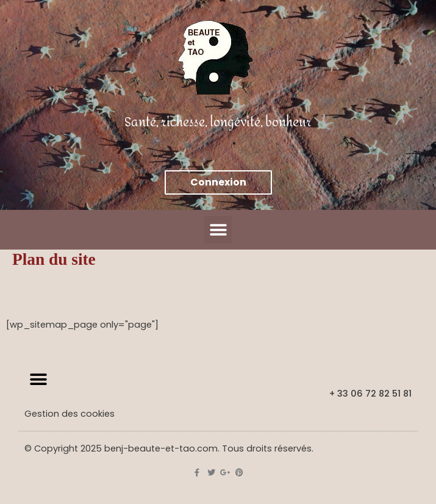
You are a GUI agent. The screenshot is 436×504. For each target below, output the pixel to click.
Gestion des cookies (70, 414)
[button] (218, 230)
